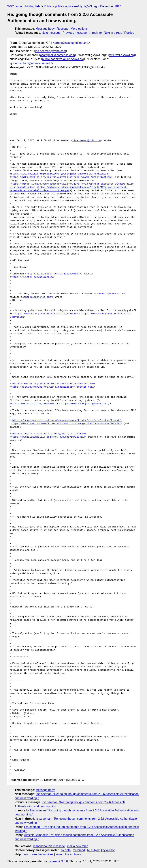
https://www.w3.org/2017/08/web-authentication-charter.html (54, 384)
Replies (129, 33)
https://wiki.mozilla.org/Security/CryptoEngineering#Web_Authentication (59, 174)
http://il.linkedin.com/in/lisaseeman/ (53, 274)
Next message (51, 33)
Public (48, 6)
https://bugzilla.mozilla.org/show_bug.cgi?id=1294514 (50, 434)
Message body (45, 29)
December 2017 (111, 6)
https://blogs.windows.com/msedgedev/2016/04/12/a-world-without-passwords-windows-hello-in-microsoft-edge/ (69, 189)
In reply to (95, 33)
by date (66, 850)
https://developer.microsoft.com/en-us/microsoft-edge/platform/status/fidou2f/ (67, 420)
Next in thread (113, 33)
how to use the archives (38, 854)
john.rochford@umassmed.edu (31, 63)
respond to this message (49, 846)
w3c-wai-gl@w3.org (122, 55)
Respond (63, 29)
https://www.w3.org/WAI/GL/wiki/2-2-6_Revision (46, 314)
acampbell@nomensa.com (58, 55)
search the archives (68, 854)
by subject (94, 850)
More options (79, 29)
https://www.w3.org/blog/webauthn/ (33, 404)
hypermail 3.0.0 (58, 861)
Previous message (75, 33)
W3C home (15, 6)
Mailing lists (33, 6)
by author (109, 850)
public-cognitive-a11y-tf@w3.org (76, 6)
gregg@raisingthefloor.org (71, 43)
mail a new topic (78, 846)
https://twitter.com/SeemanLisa (32, 277)
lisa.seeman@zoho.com (50, 51)
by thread (79, 850)
